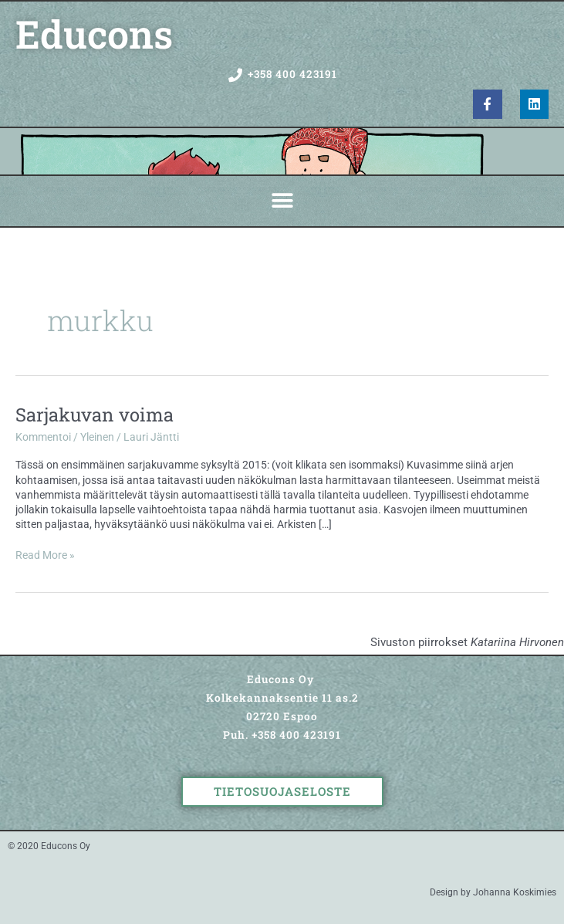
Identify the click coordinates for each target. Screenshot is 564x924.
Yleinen (97, 437)
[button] (282, 201)
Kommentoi (43, 437)
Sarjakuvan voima (95, 414)
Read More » (45, 555)
